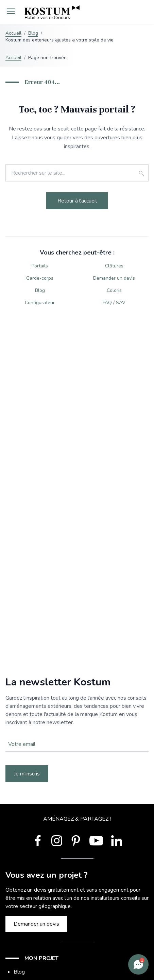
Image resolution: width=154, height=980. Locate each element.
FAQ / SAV (114, 303)
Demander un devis (114, 278)
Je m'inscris (27, 774)
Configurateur (40, 303)
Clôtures (114, 266)
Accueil (13, 33)
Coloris (114, 290)
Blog (33, 33)
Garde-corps (40, 278)
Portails (40, 266)
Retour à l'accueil (77, 201)
